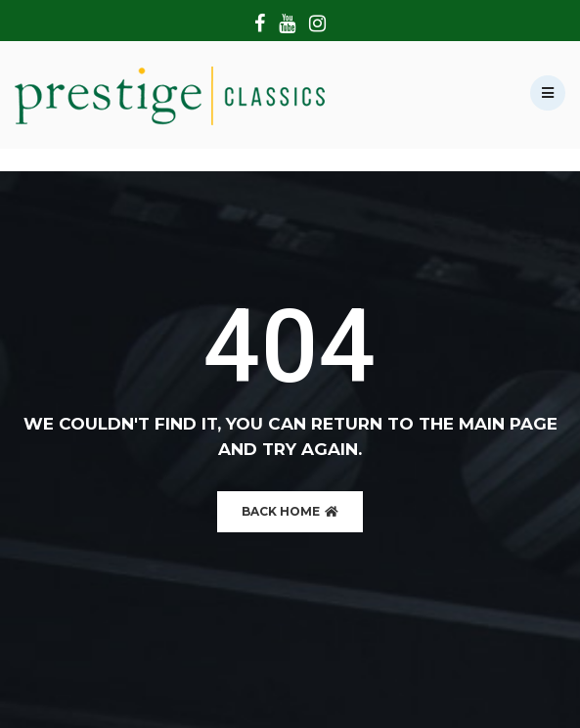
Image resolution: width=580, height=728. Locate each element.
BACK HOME (290, 511)
